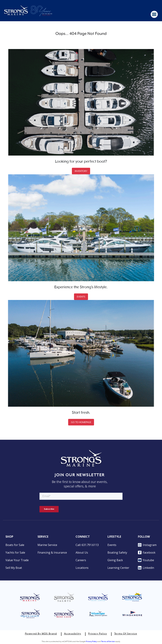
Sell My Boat (14, 568)
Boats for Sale (15, 545)
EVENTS (81, 297)
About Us (82, 553)
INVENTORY (81, 171)
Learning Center (118, 568)
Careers (81, 560)
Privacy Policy (98, 634)
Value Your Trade (17, 560)
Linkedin (146, 568)
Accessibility (73, 634)
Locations (82, 568)
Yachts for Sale (15, 553)
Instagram (147, 545)
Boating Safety (117, 553)
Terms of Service (126, 634)
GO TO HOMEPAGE (81, 422)
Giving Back (115, 560)
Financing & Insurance (52, 553)
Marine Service (47, 545)
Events (112, 545)
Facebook (147, 553)
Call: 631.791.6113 (87, 545)
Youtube (146, 560)
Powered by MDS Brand (41, 634)
